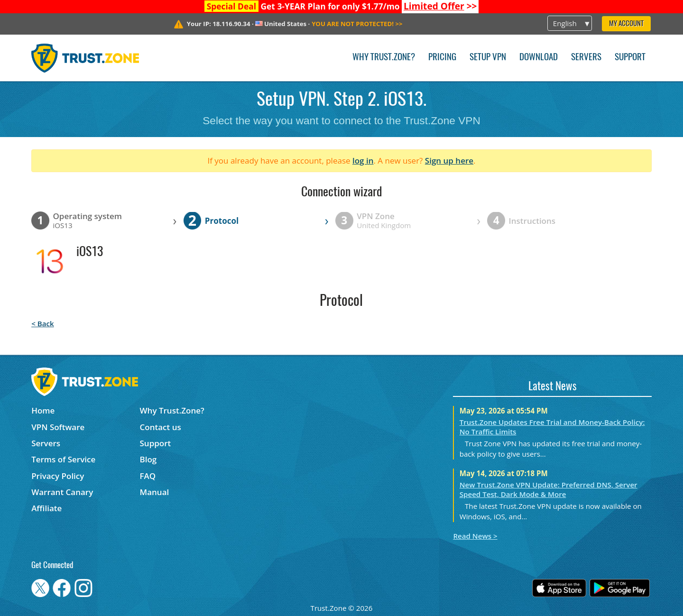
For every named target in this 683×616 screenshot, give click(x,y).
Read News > (475, 536)
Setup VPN (488, 58)
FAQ (148, 476)
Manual (155, 492)
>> (440, 6)
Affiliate (46, 508)
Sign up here (449, 161)
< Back (42, 323)
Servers (586, 58)
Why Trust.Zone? (384, 58)
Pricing (442, 58)
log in (363, 161)
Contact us (161, 427)
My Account (626, 24)
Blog (148, 459)
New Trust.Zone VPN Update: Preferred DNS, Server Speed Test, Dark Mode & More (549, 489)
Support (630, 58)
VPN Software (58, 427)
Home (43, 410)
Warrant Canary (62, 492)
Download (539, 58)
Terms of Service (63, 459)
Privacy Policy (58, 476)
